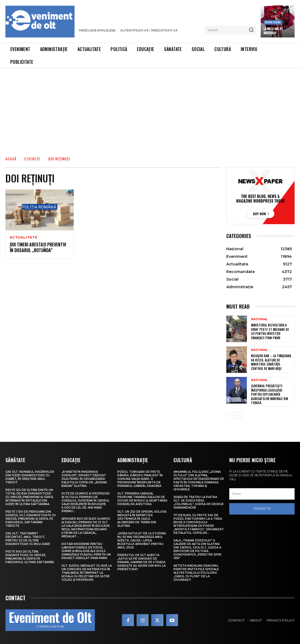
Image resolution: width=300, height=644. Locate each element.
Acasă (11, 159)
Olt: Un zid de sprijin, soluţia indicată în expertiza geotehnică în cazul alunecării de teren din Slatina (142, 519)
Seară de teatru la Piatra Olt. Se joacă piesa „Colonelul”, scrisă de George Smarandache (199, 502)
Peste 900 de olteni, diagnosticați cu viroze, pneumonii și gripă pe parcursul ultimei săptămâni (30, 557)
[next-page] (238, 415)
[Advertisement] (150, 109)
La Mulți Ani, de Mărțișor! (273, 31)
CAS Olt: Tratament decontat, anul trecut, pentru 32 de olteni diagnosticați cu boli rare (28, 539)
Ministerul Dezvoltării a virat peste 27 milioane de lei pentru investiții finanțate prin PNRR (270, 331)
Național (259, 319)
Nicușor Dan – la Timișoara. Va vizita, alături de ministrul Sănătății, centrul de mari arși (271, 362)
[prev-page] (230, 415)
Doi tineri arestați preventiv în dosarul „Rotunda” (38, 247)
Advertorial (273, 22)
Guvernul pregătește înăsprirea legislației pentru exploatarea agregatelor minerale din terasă (270, 394)
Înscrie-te (262, 509)
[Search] (251, 30)
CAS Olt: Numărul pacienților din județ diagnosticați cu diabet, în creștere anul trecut (30, 477)
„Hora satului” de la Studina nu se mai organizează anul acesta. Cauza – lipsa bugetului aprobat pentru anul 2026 (142, 540)
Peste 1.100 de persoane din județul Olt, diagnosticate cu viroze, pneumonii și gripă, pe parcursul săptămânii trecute (31, 519)
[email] (262, 494)
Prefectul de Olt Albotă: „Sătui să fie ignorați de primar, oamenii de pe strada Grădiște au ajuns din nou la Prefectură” (141, 562)
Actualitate (24, 237)
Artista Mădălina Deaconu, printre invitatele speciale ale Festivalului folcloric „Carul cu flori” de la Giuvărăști (196, 573)
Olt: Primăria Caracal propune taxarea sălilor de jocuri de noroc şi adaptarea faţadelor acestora (142, 499)
